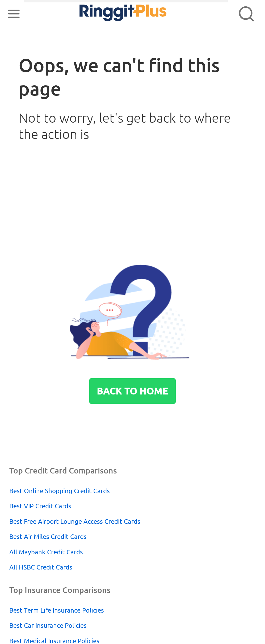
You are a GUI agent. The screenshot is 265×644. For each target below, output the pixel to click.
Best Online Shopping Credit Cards (60, 491)
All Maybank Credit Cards (46, 552)
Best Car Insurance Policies (48, 625)
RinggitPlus (108, 14)
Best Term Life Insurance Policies (57, 610)
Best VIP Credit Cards (40, 506)
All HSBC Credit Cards (41, 567)
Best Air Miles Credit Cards (48, 537)
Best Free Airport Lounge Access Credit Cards (75, 521)
